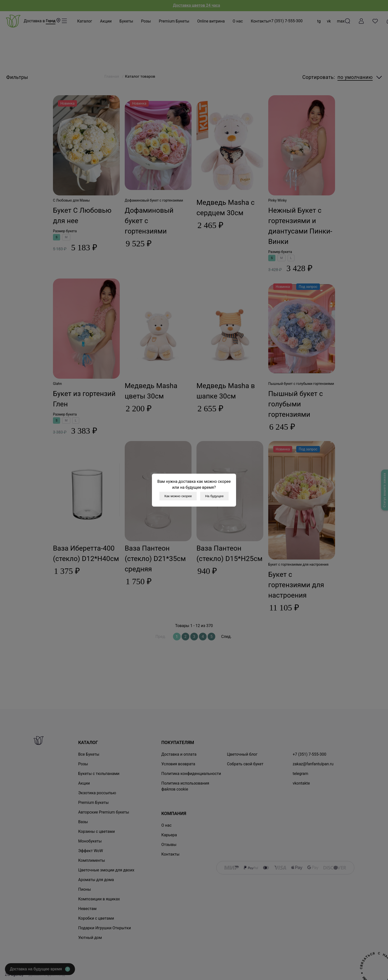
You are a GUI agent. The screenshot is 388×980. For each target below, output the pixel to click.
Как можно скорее (178, 496)
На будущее (214, 496)
